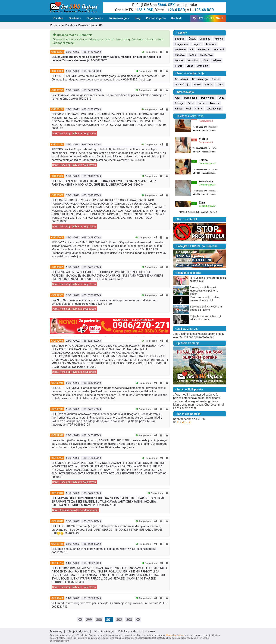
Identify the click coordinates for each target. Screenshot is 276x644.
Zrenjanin (203, 66)
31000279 (58, 90)
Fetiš (191, 103)
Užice (205, 60)
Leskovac (180, 50)
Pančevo (180, 55)
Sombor (179, 60)
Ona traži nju (182, 85)
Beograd (180, 39)
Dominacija (191, 98)
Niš (192, 50)
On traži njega (200, 79)
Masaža (215, 103)
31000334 (58, 52)
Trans (220, 85)
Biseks (216, 79)
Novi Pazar (204, 50)
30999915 (58, 409)
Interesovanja (119, 18)
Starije (199, 109)
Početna (58, 18)
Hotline (202, 103)
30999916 (58, 383)
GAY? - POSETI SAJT (208, 18)
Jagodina (205, 39)
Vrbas (190, 66)
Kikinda (219, 39)
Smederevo (206, 55)
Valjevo (217, 60)
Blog (138, 18)
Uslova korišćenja (175, 635)
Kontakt (176, 18)
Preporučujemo (156, 18)
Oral (189, 109)
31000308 (58, 71)
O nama (150, 631)
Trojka (208, 85)
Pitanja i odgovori (78, 631)
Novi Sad (219, 50)
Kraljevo (197, 44)
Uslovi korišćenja (103, 631)
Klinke (178, 109)
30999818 (58, 521)
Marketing (56, 631)
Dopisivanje (208, 98)
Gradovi (75, 18)
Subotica (193, 60)
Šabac (192, 55)
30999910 (58, 435)
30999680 (58, 598)
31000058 (58, 237)
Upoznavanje (214, 109)
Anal (178, 98)
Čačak (192, 39)
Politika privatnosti (130, 631)
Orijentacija (95, 18)
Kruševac (211, 44)
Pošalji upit (184, 422)
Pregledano (149, 52)
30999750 (58, 544)
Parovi (82, 25)
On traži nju (181, 79)
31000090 (58, 176)
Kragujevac (181, 44)
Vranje (179, 66)
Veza (221, 98)
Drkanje (179, 103)
